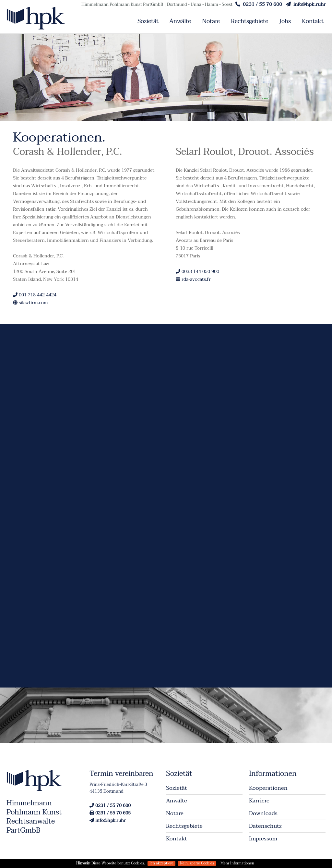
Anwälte (180, 21)
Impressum (263, 839)
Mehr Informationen (237, 863)
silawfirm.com (30, 303)
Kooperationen (268, 788)
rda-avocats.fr (193, 279)
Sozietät (148, 21)
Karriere (259, 801)
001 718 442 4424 (35, 295)
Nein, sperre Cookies (197, 863)
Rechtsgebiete (249, 21)
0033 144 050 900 (197, 272)
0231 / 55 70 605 (110, 813)
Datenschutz (265, 826)
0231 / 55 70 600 (259, 4)
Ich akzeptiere (161, 863)
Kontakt (313, 21)
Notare (211, 21)
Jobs (285, 21)
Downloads (263, 813)
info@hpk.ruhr (306, 4)
